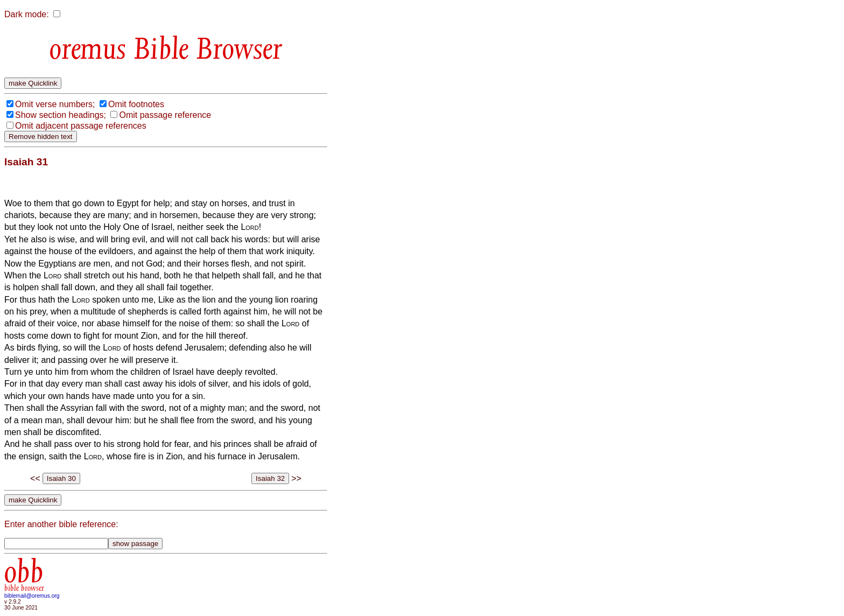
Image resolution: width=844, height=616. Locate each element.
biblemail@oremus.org (32, 596)
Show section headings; (61, 115)
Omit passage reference (165, 115)
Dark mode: (27, 14)
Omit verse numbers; (55, 104)
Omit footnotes (136, 104)
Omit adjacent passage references (81, 126)
